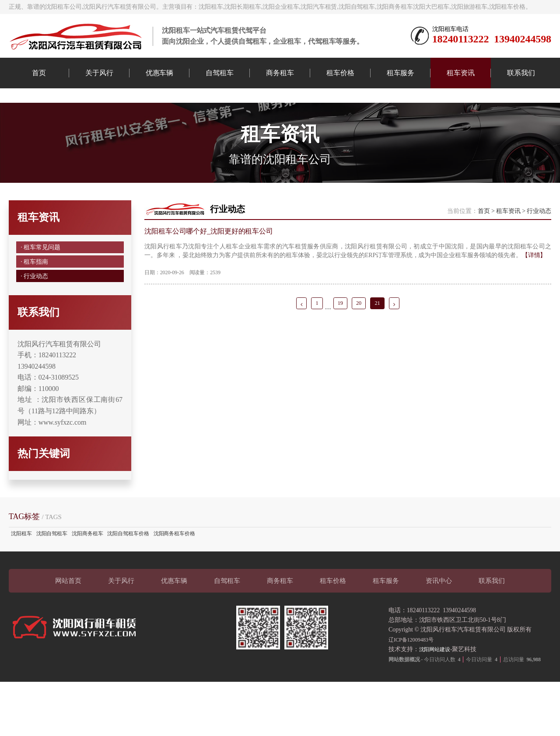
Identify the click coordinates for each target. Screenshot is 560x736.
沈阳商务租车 (87, 588)
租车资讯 (461, 73)
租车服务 (401, 73)
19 (339, 345)
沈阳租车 (21, 588)
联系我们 (521, 73)
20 (360, 345)
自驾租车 (220, 73)
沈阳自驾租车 (52, 588)
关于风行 (99, 73)
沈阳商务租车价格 (174, 588)
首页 (39, 73)
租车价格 (340, 73)
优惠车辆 (160, 73)
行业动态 (539, 248)
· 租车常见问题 (42, 286)
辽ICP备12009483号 (414, 693)
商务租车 (280, 73)
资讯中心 (439, 635)
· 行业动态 (35, 326)
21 (381, 345)
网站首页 (68, 635)
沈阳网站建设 (437, 703)
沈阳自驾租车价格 (128, 588)
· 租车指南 (35, 306)
